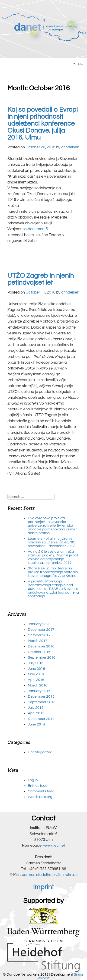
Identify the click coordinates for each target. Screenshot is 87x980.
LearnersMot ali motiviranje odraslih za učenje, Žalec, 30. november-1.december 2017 (51, 542)
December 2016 (41, 646)
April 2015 (36, 713)
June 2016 (36, 669)
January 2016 (39, 691)
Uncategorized (40, 752)
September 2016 (42, 657)
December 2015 (41, 696)
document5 (38, 229)
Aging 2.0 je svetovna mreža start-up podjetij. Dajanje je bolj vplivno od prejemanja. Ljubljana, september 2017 (53, 557)
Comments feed (41, 791)
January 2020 (39, 624)
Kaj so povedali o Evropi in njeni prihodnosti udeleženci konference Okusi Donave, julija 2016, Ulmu (43, 124)
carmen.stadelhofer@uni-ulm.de (50, 875)
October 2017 (39, 635)
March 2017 (38, 641)
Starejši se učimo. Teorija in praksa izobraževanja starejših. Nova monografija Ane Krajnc (53, 572)
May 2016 (36, 674)
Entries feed (38, 786)
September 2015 (42, 702)
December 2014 (41, 719)
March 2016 (38, 685)
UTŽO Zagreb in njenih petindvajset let (41, 279)
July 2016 (36, 663)
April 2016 (36, 680)
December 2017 (41, 630)
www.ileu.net (54, 846)
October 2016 (39, 652)
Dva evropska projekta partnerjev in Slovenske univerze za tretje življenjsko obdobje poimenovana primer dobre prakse (52, 526)
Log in (33, 780)
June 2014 (36, 724)
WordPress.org (40, 797)
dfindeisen (70, 147)
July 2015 (36, 708)
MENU (78, 64)
